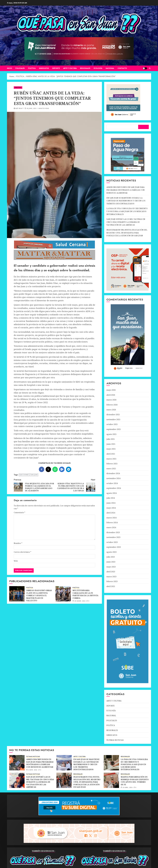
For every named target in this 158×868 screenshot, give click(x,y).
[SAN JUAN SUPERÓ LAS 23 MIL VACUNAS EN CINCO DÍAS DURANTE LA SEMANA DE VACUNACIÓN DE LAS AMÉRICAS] (17, 780)
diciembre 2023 (113, 532)
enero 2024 (111, 527)
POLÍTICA (32, 68)
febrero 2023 (112, 581)
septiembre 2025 (114, 429)
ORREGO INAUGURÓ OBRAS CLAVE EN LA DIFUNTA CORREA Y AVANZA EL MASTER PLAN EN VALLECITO (39, 595)
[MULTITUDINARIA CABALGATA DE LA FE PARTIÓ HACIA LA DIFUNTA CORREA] (63, 594)
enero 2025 (111, 469)
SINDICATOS (44, 68)
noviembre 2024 (113, 478)
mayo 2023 (111, 567)
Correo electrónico (22, 552)
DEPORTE (56, 68)
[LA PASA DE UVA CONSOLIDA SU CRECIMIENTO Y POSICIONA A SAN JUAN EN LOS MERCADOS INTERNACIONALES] (111, 763)
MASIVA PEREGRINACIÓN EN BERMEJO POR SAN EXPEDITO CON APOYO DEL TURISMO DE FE (135, 781)
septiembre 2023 (114, 547)
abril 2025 (111, 454)
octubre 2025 (112, 424)
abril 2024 (111, 513)
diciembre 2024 (113, 473)
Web (16, 561)
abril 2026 (111, 395)
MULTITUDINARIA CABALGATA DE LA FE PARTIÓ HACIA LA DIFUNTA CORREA (85, 594)
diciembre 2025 (113, 415)
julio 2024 (111, 498)
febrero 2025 (112, 464)
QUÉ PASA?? (20, 109)
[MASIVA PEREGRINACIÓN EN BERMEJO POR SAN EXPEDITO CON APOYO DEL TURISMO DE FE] (111, 780)
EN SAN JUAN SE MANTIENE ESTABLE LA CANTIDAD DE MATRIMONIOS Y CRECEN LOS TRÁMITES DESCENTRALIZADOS (126, 201)
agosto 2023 (111, 552)
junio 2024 (111, 503)
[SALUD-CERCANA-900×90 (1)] (54, 248)
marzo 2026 (111, 400)
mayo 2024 (111, 508)
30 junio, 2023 (32, 109)
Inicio (10, 68)
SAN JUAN (34, 475)
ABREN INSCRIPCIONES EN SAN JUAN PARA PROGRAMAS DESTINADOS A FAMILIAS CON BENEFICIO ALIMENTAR (126, 190)
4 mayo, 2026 (33, 770)
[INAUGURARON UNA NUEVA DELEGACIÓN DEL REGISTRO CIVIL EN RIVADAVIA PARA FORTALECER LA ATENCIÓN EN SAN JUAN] (64, 780)
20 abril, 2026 (128, 788)
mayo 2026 (111, 390)
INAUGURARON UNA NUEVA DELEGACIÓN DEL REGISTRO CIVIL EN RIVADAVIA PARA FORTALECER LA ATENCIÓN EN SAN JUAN (127, 233)
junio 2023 (111, 562)
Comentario (19, 512)
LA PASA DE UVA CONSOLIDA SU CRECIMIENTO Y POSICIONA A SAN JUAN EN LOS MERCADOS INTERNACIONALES (127, 211)
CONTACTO (122, 68)
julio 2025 (111, 439)
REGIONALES (85, 68)
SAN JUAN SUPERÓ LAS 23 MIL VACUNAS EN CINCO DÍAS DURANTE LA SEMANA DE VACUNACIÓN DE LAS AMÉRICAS (126, 222)
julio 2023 (111, 557)
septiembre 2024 (114, 488)
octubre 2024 (112, 483)
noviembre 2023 (113, 537)
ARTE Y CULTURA (70, 68)
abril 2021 (111, 586)
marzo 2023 (111, 577)
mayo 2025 (111, 449)
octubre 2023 (112, 542)
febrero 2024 (112, 523)
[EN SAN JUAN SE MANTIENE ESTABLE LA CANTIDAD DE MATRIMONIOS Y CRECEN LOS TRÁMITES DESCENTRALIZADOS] (64, 763)
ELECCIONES (24, 475)
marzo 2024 (111, 518)
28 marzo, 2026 (80, 601)
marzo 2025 (111, 459)
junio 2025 (111, 444)
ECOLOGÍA (98, 68)
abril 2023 (111, 572)
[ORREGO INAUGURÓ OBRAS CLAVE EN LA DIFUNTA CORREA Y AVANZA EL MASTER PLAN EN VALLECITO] (17, 594)
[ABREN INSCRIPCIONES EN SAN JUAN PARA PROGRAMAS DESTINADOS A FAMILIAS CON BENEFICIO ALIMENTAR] (17, 763)
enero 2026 (111, 410)
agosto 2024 (111, 493)
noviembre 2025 (113, 419)
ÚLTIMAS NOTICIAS (115, 740)
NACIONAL (110, 68)
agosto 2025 (111, 434)
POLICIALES (20, 68)
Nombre (18, 543)
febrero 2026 (112, 405)
